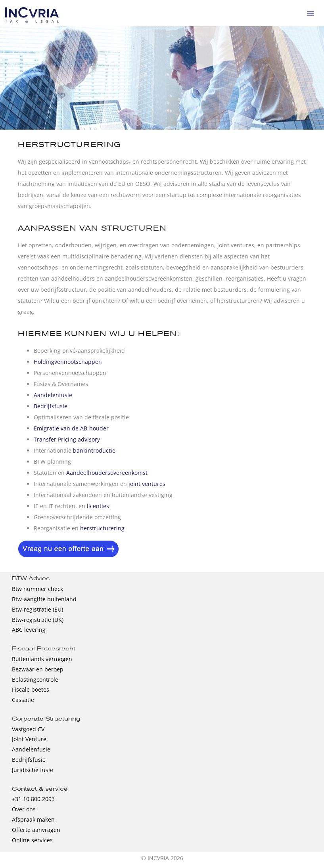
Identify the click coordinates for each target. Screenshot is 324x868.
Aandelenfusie (53, 395)
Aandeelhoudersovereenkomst (107, 473)
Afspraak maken (33, 819)
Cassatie (23, 700)
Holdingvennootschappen (68, 362)
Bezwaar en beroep (38, 669)
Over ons (24, 809)
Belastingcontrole (35, 680)
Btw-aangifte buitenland (44, 599)
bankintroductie (94, 450)
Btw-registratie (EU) (37, 609)
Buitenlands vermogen (42, 659)
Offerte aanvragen (36, 830)
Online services (32, 840)
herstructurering (102, 528)
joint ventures (147, 484)
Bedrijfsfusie (51, 406)
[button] (311, 13)
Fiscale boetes (31, 689)
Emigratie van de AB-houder (71, 428)
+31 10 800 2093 (33, 799)
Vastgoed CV (28, 729)
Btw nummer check (37, 589)
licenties (98, 506)
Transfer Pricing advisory (67, 439)
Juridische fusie (33, 770)
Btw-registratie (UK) (38, 620)
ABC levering (29, 630)
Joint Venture (29, 739)
